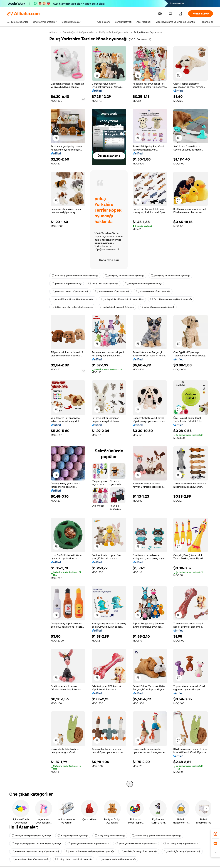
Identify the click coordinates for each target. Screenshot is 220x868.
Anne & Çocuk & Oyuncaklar (78, 32)
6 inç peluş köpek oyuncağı (73, 836)
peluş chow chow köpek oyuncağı (30, 859)
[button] (97, 75)
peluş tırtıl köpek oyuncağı (67, 283)
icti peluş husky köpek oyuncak (181, 844)
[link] (215, 834)
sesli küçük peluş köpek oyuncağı (139, 851)
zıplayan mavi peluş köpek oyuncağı (31, 836)
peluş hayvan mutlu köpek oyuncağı (124, 276)
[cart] (171, 14)
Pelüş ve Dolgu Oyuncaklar (114, 32)
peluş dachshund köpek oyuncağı (143, 283)
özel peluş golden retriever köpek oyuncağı (75, 276)
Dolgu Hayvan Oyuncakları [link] (149, 32)
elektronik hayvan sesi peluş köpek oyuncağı (35, 851)
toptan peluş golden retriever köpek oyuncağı (156, 836)
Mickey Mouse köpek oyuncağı (112, 291)
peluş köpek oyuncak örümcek (117, 307)
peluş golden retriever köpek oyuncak (88, 844)
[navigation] (27, 409)
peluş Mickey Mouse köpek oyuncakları (73, 299)
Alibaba (53, 32)
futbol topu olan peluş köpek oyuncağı (171, 299)
